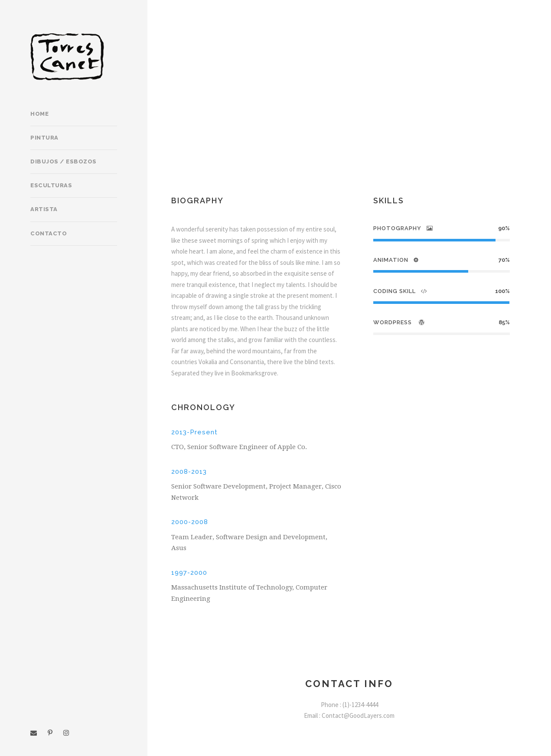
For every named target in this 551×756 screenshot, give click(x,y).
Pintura (44, 138)
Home (39, 114)
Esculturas (51, 185)
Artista (44, 209)
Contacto (49, 233)
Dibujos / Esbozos (64, 161)
